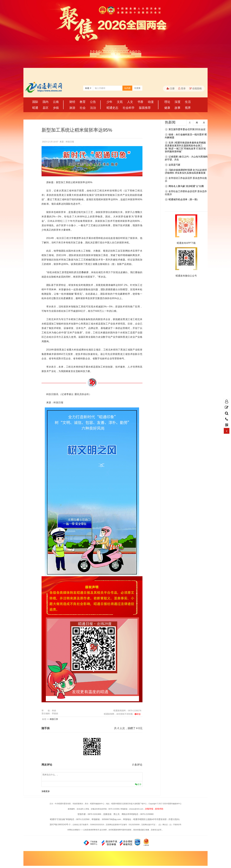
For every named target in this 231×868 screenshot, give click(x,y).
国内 (46, 102)
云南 (56, 102)
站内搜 (127, 88)
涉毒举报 (149, 809)
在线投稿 (195, 88)
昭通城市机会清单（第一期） (184, 199)
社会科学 (129, 108)
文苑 (120, 102)
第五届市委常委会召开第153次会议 (187, 129)
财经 (72, 102)
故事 (178, 108)
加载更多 (46, 791)
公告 (93, 102)
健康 (167, 108)
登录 (182, 88)
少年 (109, 102)
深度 (178, 102)
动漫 (151, 102)
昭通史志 (112, 108)
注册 (171, 88)
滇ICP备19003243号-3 (60, 824)
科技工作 (54, 719)
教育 (83, 102)
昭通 (35, 108)
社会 (83, 108)
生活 (188, 102)
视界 (188, 108)
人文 (130, 102)
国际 (35, 102)
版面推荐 (145, 108)
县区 (46, 108)
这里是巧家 (174, 165)
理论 (167, 102)
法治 (93, 108)
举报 (138, 714)
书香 (140, 102)
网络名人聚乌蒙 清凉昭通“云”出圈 (186, 186)
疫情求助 (159, 809)
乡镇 (56, 108)
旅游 (72, 108)
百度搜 (137, 88)
